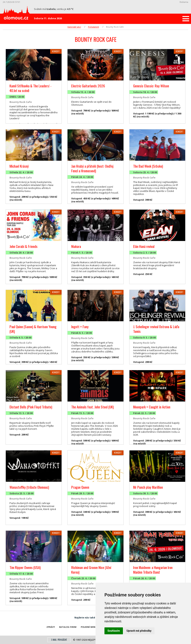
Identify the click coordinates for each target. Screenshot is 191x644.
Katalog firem (68, 627)
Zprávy (51, 627)
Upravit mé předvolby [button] (139, 631)
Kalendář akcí (74, 27)
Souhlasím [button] (114, 631)
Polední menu (89, 627)
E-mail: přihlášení (59, 640)
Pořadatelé (94, 27)
